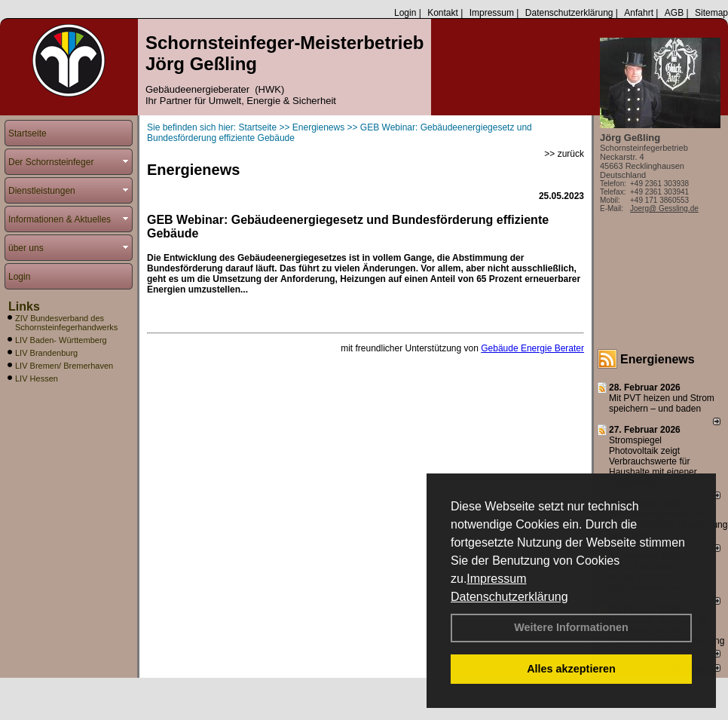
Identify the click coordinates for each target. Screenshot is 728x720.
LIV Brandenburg (46, 353)
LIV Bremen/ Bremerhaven (64, 366)
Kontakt (443, 13)
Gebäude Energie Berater (532, 348)
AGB (674, 13)
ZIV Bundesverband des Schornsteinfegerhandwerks (66, 323)
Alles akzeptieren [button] (571, 669)
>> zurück (564, 154)
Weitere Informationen (571, 627)
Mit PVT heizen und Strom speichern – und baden (662, 403)
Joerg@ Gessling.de (664, 208)
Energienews (658, 359)
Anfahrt (639, 13)
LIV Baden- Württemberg (61, 340)
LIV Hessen (37, 378)
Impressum (496, 579)
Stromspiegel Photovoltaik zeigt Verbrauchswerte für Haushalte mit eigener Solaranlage (653, 461)
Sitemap (711, 13)
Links (24, 306)
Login (405, 13)
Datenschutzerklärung (509, 597)
